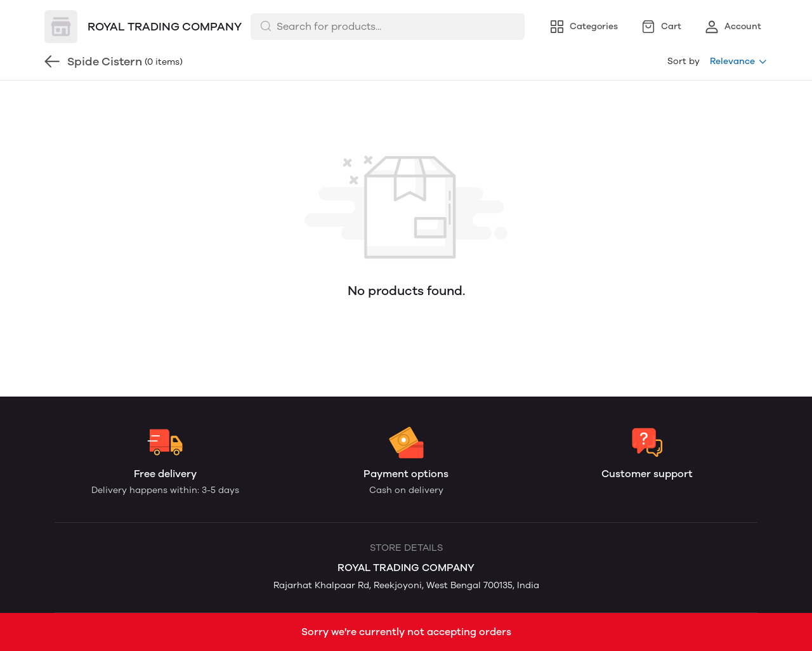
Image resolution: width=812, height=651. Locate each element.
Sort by (684, 61)
